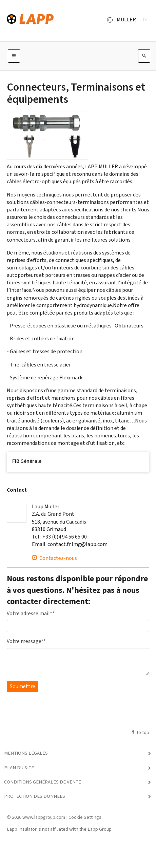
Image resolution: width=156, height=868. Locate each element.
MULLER (120, 20)
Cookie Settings (85, 817)
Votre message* (26, 641)
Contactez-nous (54, 558)
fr (145, 20)
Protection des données (35, 796)
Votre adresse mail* (31, 613)
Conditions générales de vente (43, 782)
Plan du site (19, 768)
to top (140, 732)
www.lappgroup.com (44, 817)
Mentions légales (26, 753)
